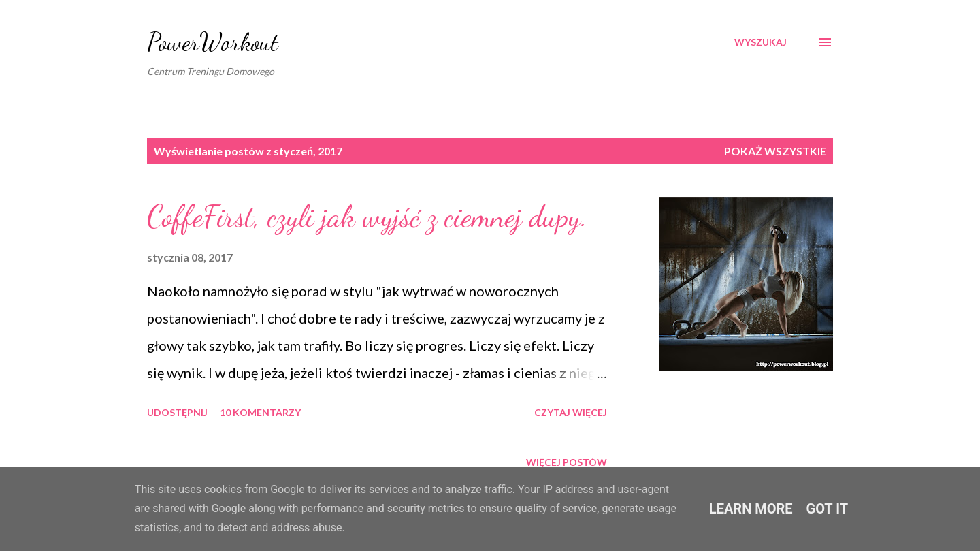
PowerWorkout (213, 42)
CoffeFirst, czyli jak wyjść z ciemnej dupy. (367, 217)
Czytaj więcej (571, 412)
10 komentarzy (260, 412)
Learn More (751, 509)
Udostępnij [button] (177, 412)
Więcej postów (567, 462)
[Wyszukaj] (761, 42)
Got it (828, 509)
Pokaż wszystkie (775, 151)
